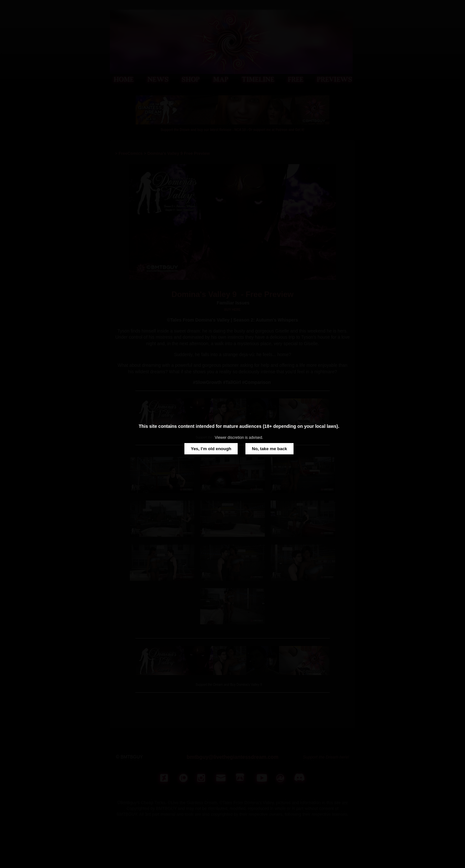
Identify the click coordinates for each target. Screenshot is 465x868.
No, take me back (269, 449)
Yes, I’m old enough (211, 449)
